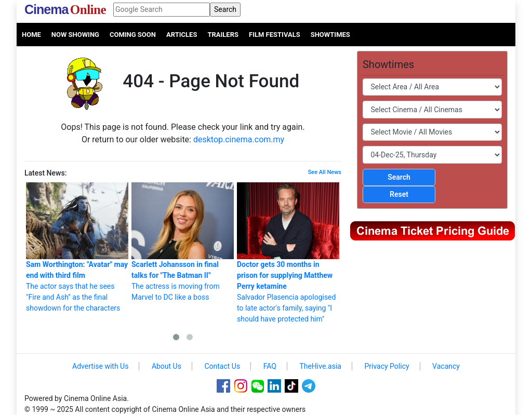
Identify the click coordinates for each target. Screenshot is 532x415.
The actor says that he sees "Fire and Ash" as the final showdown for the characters (77, 247)
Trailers (223, 35)
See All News (325, 172)
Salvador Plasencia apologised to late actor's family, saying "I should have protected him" (288, 253)
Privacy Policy (387, 366)
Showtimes (330, 35)
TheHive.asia (320, 366)
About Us (167, 366)
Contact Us (222, 366)
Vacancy (446, 366)
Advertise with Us (100, 366)
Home (31, 35)
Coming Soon (133, 35)
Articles (182, 35)
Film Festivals (275, 35)
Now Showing (75, 35)
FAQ (270, 366)
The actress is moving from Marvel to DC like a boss (183, 242)
